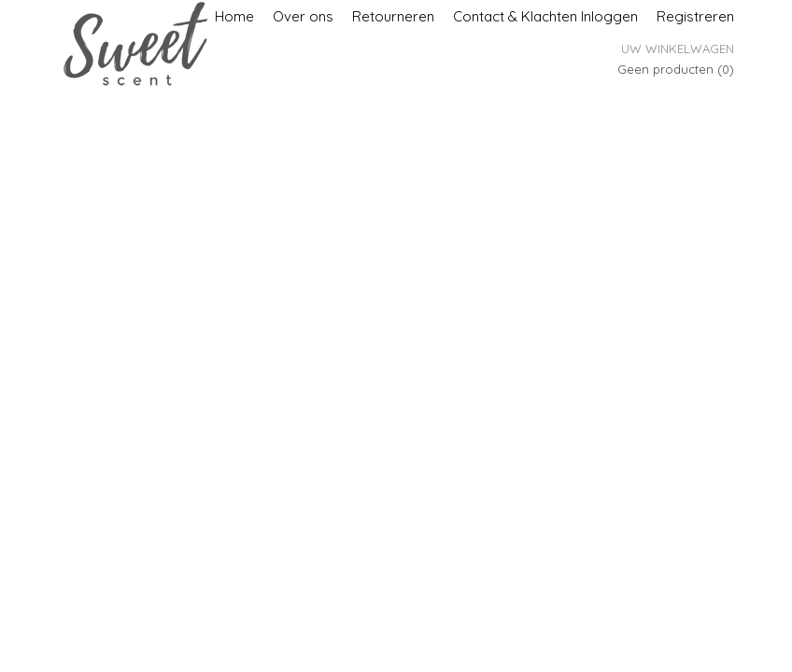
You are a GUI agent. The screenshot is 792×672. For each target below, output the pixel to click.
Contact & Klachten (515, 16)
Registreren (695, 16)
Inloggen (609, 16)
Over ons (303, 16)
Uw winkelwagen (678, 49)
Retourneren (393, 16)
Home (234, 16)
